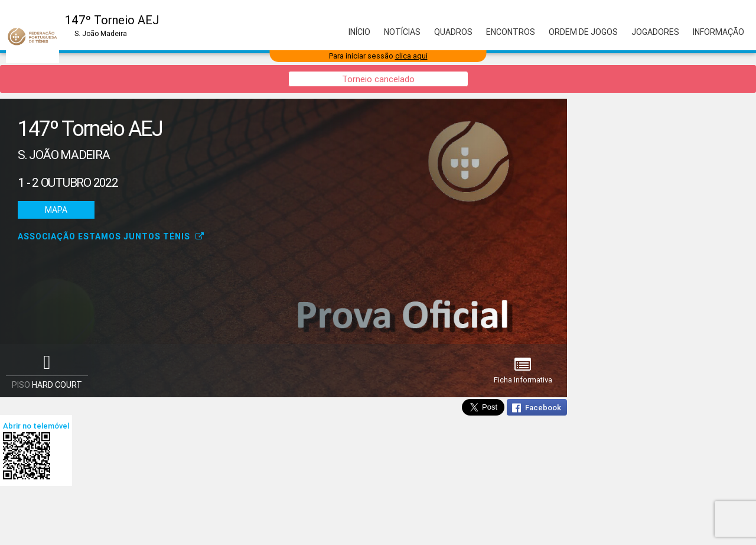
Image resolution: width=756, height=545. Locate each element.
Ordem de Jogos (583, 32)
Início (359, 32)
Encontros (511, 32)
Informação (718, 32)
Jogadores (655, 32)
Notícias (402, 32)
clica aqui (411, 56)
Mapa (56, 210)
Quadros (453, 32)
